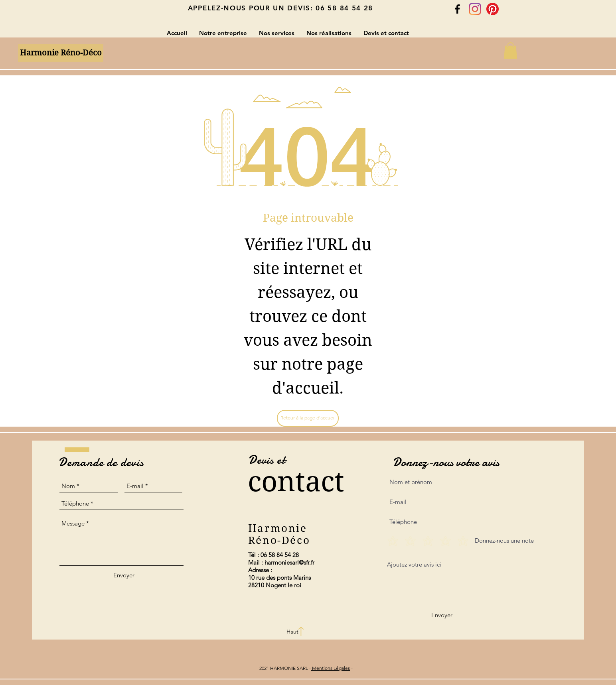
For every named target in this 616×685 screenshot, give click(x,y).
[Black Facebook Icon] (457, 9)
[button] (510, 51)
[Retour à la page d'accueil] (308, 418)
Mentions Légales (330, 668)
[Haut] (292, 632)
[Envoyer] (124, 575)
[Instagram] (475, 9)
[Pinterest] (493, 9)
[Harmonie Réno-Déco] (61, 53)
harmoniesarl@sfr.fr (289, 562)
